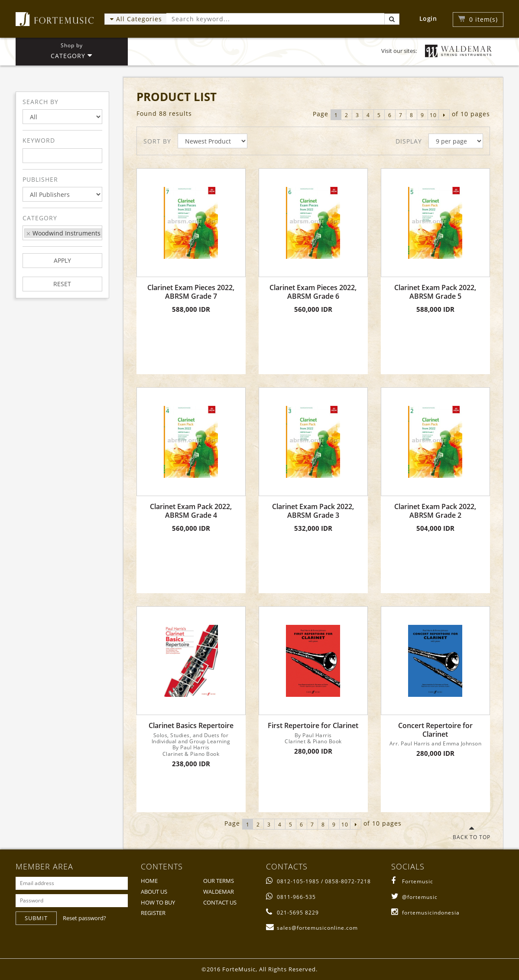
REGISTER (153, 913)
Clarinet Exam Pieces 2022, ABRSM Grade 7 (191, 292)
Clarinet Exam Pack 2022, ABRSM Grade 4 (191, 511)
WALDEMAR (219, 892)
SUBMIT (36, 918)
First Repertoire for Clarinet (313, 726)
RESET (62, 284)
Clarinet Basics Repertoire (191, 726)
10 (433, 115)
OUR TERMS (219, 881)
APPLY (62, 260)
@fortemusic (414, 897)
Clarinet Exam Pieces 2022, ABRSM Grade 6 (313, 292)
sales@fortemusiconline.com (312, 928)
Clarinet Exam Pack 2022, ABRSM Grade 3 (313, 511)
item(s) (483, 19)
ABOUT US (154, 892)
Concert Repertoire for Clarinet (435, 730)
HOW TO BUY (158, 902)
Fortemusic (412, 881)
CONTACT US (220, 902)
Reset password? (84, 918)
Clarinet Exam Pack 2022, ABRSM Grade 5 (435, 292)
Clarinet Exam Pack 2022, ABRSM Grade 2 (435, 511)
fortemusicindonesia (425, 913)
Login (428, 18)
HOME (149, 881)
